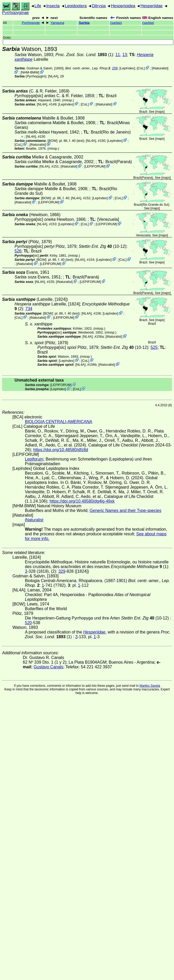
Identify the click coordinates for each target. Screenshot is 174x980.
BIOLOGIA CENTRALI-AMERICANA (59, 422)
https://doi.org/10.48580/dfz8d (61, 450)
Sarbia (84, 23)
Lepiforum (34, 459)
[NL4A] (53, 76)
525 (154, 347)
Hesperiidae (152, 6)
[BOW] (52, 140)
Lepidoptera (76, 6)
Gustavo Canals (48, 667)
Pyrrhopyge (31, 23)
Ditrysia (99, 6)
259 (115, 68)
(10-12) (102, 246)
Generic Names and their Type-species (126, 511)
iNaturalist (160, 68)
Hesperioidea (123, 6)
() (116, 23)
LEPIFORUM (95, 166)
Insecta (53, 6)
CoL (141, 68)
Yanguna (57, 23)
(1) (84, 55)
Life (38, 6)
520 (28, 623)
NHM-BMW (30, 72)
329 (62, 571)
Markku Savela (150, 686)
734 (29, 309)
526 (18, 251)
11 (118, 55)
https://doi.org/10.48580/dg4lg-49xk (82, 501)
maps (160, 112)
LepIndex (127, 68)
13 (125, 55)
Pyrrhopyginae (15, 13)
